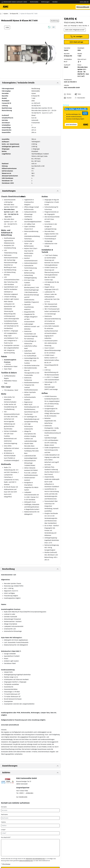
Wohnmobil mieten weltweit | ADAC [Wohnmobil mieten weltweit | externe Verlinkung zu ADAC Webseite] (14, 2)
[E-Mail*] (30, 833)
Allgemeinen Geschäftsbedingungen (35, 859)
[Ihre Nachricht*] (30, 848)
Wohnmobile (36, 91)
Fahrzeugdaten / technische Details (18, 83)
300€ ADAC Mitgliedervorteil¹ (75, 30)
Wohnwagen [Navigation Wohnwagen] (45, 2)
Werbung (66, 105)
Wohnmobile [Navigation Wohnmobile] (34, 2)
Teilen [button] (79, 94)
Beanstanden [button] (81, 98)
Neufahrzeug (36, 89)
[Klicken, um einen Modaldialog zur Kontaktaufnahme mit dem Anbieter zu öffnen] (76, 42)
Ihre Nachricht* (6, 837)
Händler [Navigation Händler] (55, 2)
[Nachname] (30, 818)
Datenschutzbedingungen (26, 861)
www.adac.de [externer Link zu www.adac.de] (84, 2)
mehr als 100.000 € (70, 82)
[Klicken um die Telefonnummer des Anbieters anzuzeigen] (76, 37)
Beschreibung (8, 569)
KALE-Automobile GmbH (72, 88)
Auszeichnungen (10, 766)
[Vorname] (30, 810)
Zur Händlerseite (22, 797)
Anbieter (6, 773)
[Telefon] (30, 826)
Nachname (4, 814)
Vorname (4, 807)
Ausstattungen (9, 191)
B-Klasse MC (36, 96)
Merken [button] (69, 94)
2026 (33, 101)
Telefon (3, 822)
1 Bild (7, 27)
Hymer (34, 93)
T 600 (33, 98)
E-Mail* (3, 830)
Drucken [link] (69, 98)
